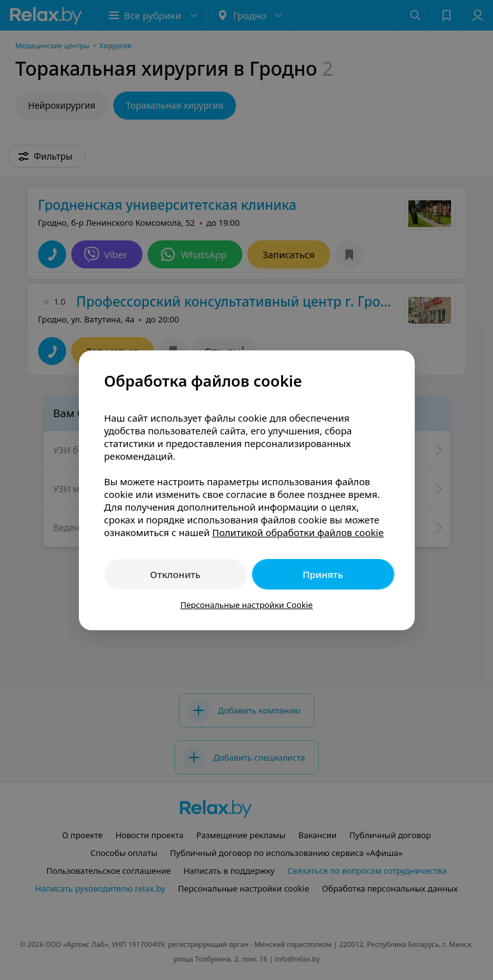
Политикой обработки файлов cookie (298, 532)
